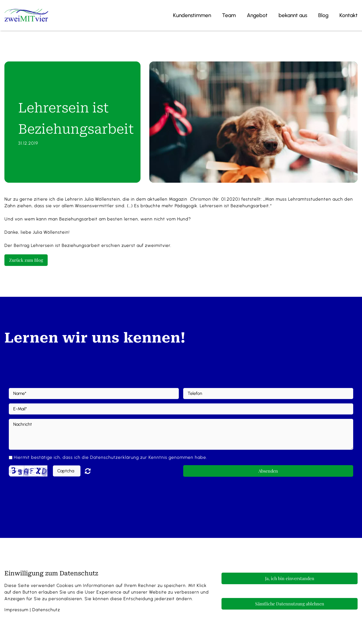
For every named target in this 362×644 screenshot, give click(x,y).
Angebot (257, 15)
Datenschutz (46, 610)
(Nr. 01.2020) (214, 199)
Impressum (16, 610)
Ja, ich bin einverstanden (290, 578)
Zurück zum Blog (26, 260)
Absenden (268, 471)
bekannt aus (293, 15)
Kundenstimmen (192, 15)
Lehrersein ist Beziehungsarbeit (65, 245)
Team (229, 15)
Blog (323, 15)
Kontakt (349, 15)
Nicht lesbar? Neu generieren (92, 471)
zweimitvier (158, 245)
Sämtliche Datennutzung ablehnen (290, 604)
